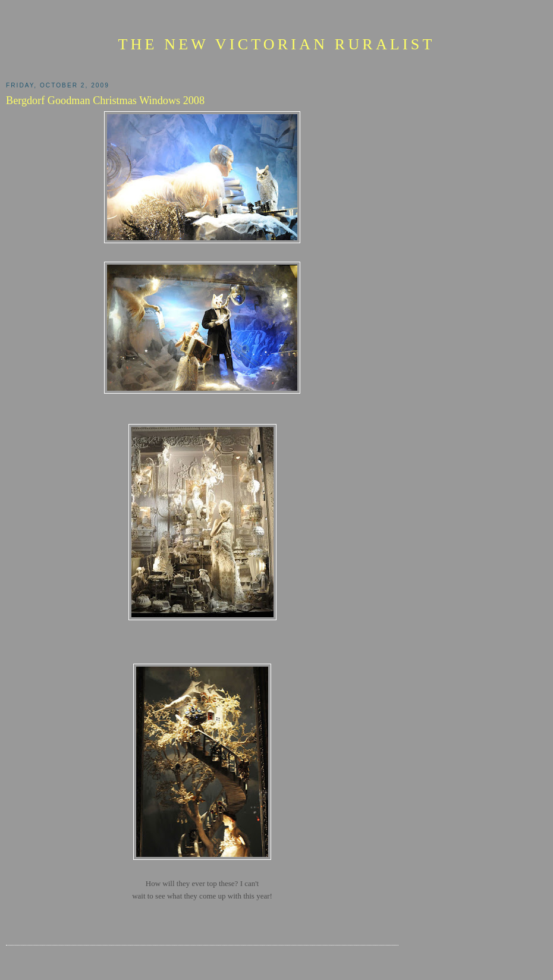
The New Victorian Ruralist (276, 44)
